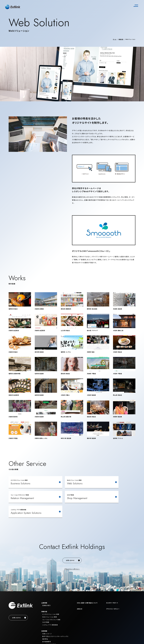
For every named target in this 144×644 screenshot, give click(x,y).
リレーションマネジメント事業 (51, 605)
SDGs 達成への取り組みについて (87, 588)
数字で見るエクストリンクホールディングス (55, 622)
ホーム (115, 39)
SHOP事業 (46, 607)
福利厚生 (45, 624)
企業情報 (44, 588)
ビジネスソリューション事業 (51, 599)
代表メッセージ (47, 619)
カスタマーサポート (112, 588)
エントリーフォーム (48, 632)
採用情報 (44, 616)
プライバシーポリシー (72, 554)
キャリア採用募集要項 (49, 630)
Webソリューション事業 (50, 602)
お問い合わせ (70, 546)
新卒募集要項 (47, 627)
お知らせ (80, 594)
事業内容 (121, 39)
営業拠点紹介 (47, 591)
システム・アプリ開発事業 (50, 610)
